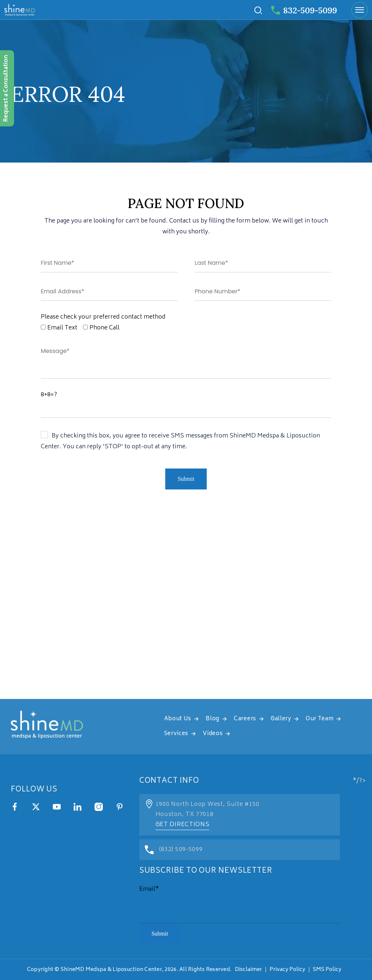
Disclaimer (248, 970)
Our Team (320, 719)
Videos (213, 734)
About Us (178, 719)
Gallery (281, 719)
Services (176, 734)
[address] (186, 609)
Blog (213, 719)
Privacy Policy (287, 970)
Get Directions (183, 825)
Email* (149, 889)
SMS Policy (327, 970)
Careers (245, 719)
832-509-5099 (304, 10)
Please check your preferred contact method (103, 317)
